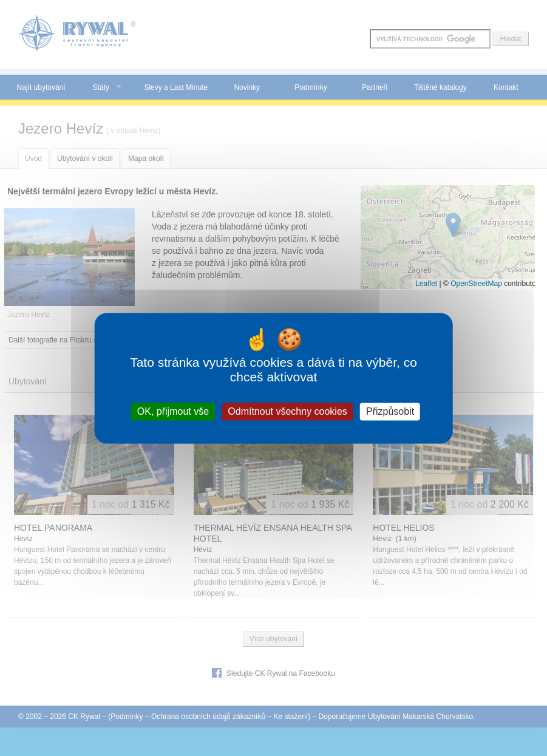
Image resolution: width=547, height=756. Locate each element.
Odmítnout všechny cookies (287, 411)
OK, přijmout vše (173, 411)
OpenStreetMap (476, 284)
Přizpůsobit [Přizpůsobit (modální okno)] (390, 411)
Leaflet (426, 284)
